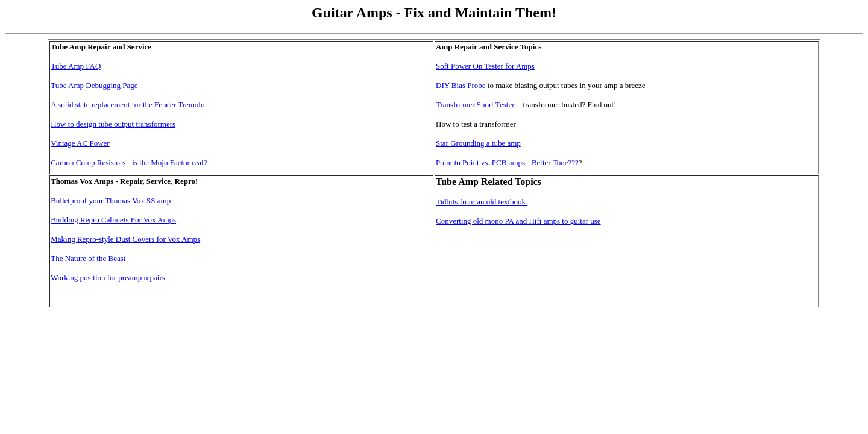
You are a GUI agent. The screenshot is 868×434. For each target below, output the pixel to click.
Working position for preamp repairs (108, 278)
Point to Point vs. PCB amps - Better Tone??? (507, 162)
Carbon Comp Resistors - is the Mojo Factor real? (129, 162)
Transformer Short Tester (475, 105)
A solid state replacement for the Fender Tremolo (127, 105)
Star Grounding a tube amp (478, 143)
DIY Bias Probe (461, 85)
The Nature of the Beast (88, 258)
